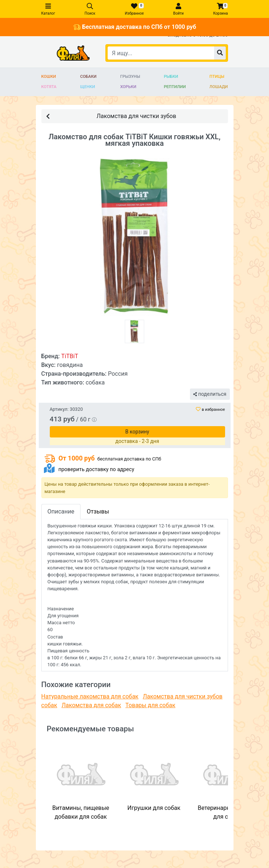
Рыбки (171, 77)
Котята (49, 87)
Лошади (218, 87)
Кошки (49, 77)
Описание (61, 511)
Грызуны (130, 77)
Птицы (217, 77)
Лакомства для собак (91, 705)
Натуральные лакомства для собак (90, 696)
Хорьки (128, 87)
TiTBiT (70, 356)
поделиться (210, 394)
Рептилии (175, 87)
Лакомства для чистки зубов (111, 116)
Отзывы (98, 511)
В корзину (137, 432)
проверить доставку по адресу (96, 469)
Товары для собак (150, 705)
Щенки (88, 87)
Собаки (88, 77)
